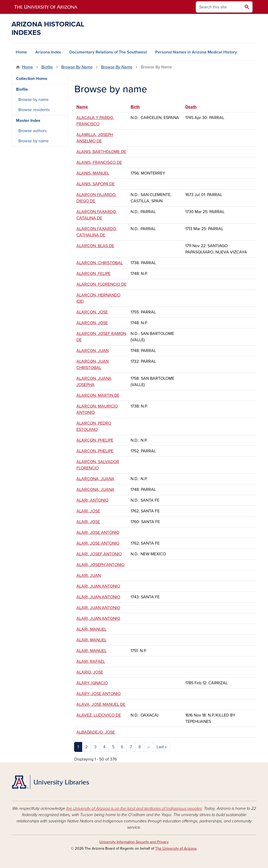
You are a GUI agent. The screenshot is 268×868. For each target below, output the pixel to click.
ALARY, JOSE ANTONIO (99, 694)
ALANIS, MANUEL (93, 173)
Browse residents (34, 110)
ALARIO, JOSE (90, 672)
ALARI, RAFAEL (91, 661)
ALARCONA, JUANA (95, 479)
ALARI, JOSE (88, 511)
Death (191, 107)
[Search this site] (219, 7)
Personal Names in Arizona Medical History (196, 52)
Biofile (47, 67)
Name (85, 107)
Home (21, 52)
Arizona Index (48, 52)
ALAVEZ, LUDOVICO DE (99, 715)
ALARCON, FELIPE (93, 274)
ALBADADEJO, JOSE (96, 732)
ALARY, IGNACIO (92, 683)
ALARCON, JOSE (92, 312)
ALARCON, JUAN (93, 351)
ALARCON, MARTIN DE (98, 395)
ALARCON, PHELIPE (95, 440)
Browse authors (32, 131)
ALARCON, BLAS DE (95, 246)
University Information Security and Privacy (134, 842)
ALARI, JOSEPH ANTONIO (100, 565)
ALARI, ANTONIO (92, 500)
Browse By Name (77, 67)
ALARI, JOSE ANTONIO (98, 533)
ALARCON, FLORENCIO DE (101, 284)
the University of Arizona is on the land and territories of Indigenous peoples (134, 809)
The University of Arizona (176, 848)
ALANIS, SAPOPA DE (96, 184)
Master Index (28, 121)
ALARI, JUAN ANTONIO (98, 586)
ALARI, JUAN (89, 576)
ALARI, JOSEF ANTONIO (99, 554)
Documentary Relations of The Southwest (108, 52)
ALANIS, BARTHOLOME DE (101, 152)
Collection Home (32, 79)
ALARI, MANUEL (91, 629)
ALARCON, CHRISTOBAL (100, 263)
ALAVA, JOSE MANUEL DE (101, 704)
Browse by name (33, 100)
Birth (135, 107)
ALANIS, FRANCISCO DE (99, 162)
